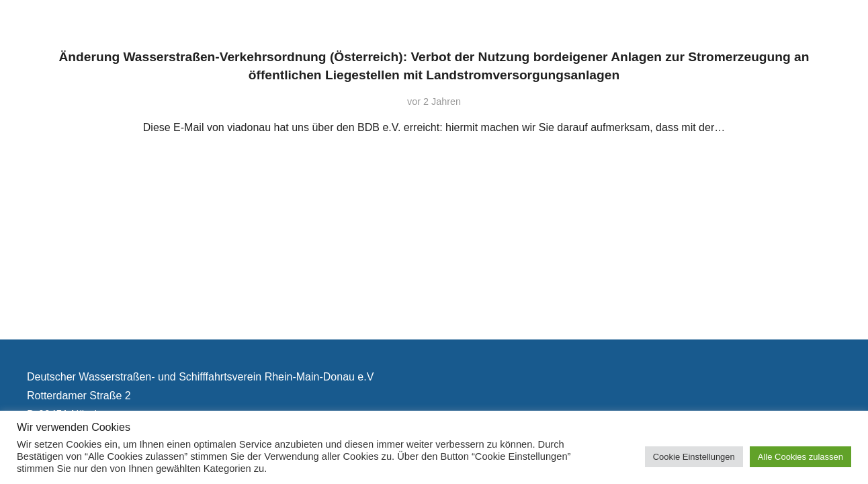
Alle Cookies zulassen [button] (800, 457)
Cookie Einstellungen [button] (694, 457)
